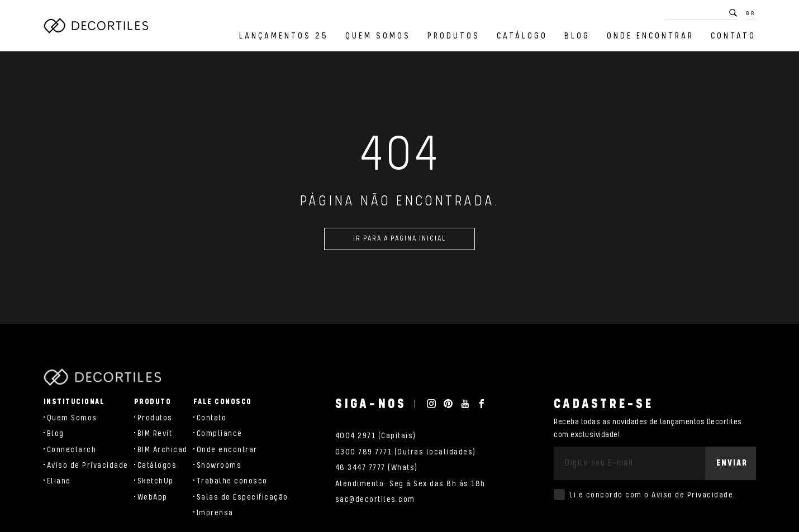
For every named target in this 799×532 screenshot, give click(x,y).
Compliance (220, 434)
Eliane (59, 481)
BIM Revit (155, 434)
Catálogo (522, 36)
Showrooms (219, 466)
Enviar (732, 463)
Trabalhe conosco (232, 481)
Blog (577, 36)
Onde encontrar (650, 36)
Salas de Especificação (242, 497)
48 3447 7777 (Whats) (377, 468)
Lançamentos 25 (284, 36)
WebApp (153, 497)
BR (751, 13)
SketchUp (156, 481)
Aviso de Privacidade (88, 466)
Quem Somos (378, 36)
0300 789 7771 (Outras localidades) (406, 452)
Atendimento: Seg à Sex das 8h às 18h (410, 484)
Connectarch (72, 450)
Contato (733, 36)
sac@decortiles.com (375, 500)
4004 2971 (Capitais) (376, 436)
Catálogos (157, 466)
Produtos (454, 36)
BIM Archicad (163, 450)
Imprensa (215, 513)
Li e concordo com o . (653, 495)
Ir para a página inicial (400, 243)
